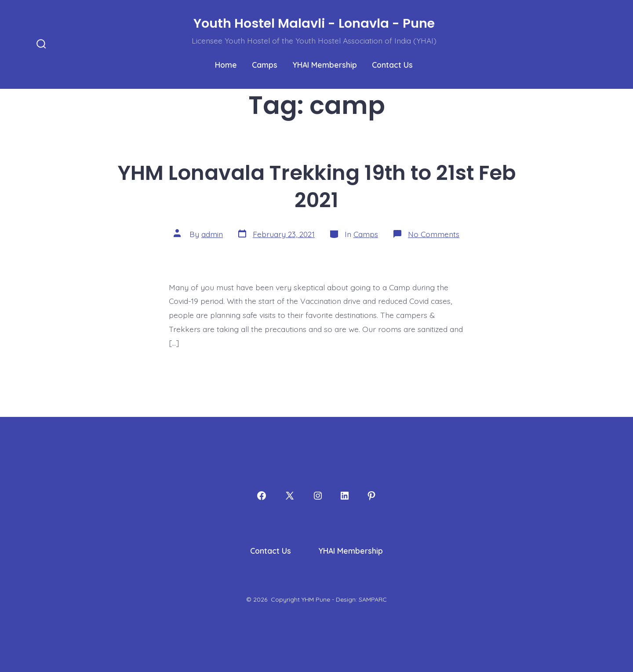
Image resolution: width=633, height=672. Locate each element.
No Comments (434, 234)
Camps (265, 65)
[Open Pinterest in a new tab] (371, 496)
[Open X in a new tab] (290, 496)
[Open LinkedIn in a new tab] (345, 496)
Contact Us (392, 65)
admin (212, 234)
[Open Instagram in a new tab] (318, 496)
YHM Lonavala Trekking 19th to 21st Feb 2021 (317, 186)
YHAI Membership (325, 65)
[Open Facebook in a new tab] (262, 496)
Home (226, 65)
